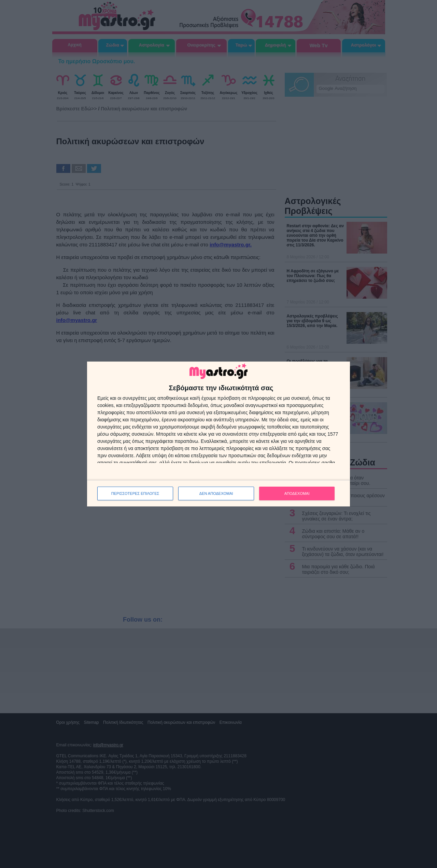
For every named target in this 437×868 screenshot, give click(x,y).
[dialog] (218, 434)
